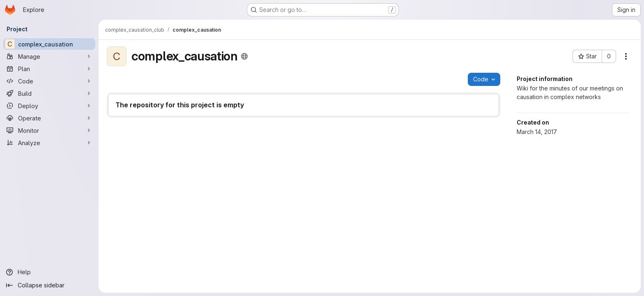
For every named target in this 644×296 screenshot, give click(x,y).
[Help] (49, 272)
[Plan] (49, 69)
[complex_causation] (49, 44)
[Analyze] (49, 143)
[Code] (49, 81)
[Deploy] (49, 106)
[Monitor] (49, 130)
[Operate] (49, 118)
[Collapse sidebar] (49, 285)
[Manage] (49, 56)
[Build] (49, 93)
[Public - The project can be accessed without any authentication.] (244, 56)
